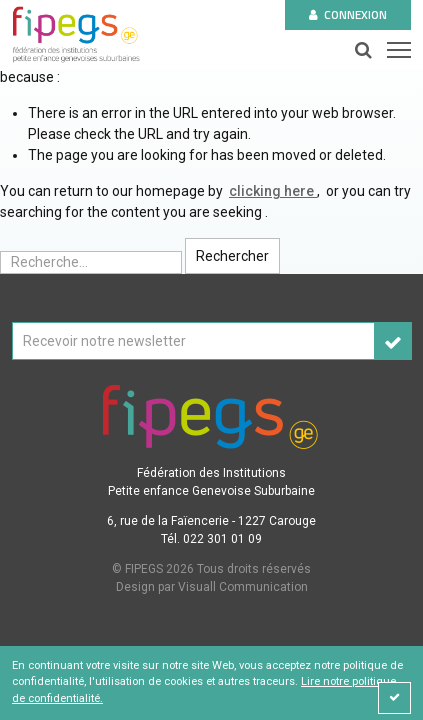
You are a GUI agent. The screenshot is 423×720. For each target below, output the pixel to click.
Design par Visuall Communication (212, 587)
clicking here (273, 191)
